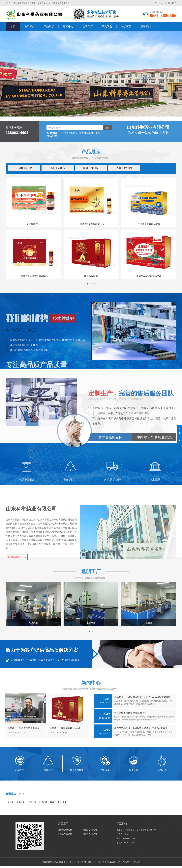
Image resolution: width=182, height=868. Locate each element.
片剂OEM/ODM (24, 169)
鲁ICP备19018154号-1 (112, 864)
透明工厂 (88, 26)
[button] (89, 114)
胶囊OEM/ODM (58, 169)
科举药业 (10, 804)
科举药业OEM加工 (58, 804)
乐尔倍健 (43, 804)
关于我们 (30, 26)
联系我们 (172, 3)
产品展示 (159, 3)
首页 (13, 26)
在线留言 (126, 26)
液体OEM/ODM (124, 169)
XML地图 (127, 864)
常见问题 (107, 26)
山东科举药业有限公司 (26, 804)
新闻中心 (68, 26)
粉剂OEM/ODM (91, 169)
